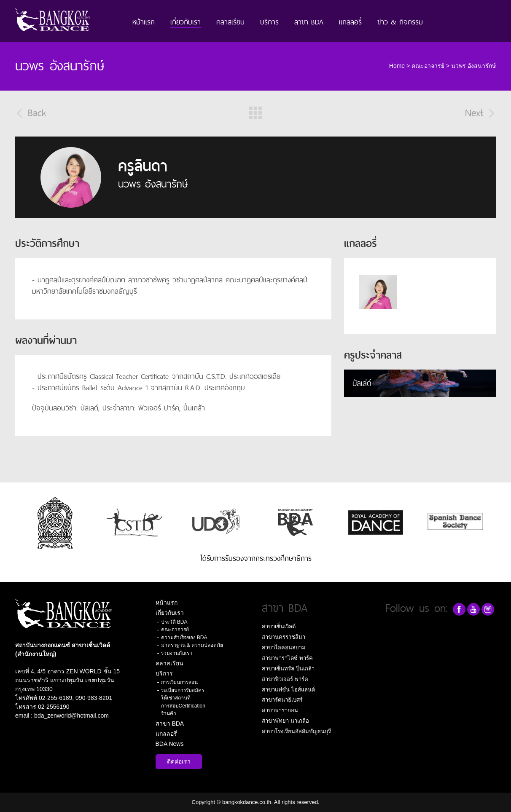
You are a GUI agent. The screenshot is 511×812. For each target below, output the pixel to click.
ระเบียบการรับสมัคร (183, 690)
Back (31, 112)
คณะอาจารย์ (428, 66)
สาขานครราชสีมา (284, 637)
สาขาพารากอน (280, 710)
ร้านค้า (169, 713)
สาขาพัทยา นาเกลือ (285, 721)
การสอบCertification (183, 706)
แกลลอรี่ (350, 21)
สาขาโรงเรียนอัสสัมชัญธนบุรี (296, 731)
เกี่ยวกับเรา (186, 21)
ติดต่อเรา (179, 761)
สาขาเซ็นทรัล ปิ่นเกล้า (288, 669)
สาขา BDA (309, 21)
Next (480, 112)
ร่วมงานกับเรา (177, 653)
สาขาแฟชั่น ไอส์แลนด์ (288, 690)
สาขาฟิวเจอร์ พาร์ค (285, 679)
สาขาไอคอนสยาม (284, 647)
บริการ (269, 21)
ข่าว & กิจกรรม (400, 21)
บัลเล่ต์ (362, 382)
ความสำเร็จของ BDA (184, 638)
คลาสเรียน (230, 21)
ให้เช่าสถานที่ (176, 698)
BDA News (170, 744)
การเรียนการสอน (179, 682)
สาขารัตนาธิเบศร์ (282, 700)
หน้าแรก (144, 21)
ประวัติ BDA (174, 622)
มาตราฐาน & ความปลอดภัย (192, 645)
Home (397, 66)
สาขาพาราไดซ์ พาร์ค (287, 658)
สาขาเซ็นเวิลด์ (279, 626)
